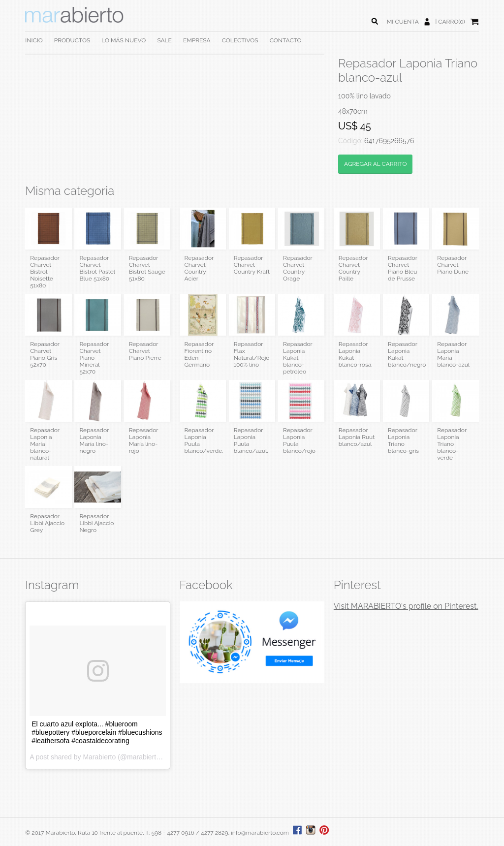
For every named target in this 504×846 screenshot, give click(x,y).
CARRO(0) (451, 22)
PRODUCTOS (72, 40)
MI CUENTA (403, 22)
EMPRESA (197, 40)
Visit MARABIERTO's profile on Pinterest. (406, 606)
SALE (164, 40)
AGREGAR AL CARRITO (375, 164)
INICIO (34, 40)
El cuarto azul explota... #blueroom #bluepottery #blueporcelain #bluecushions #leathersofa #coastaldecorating (97, 732)
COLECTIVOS (240, 40)
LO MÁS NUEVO (124, 40)
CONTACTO (286, 40)
